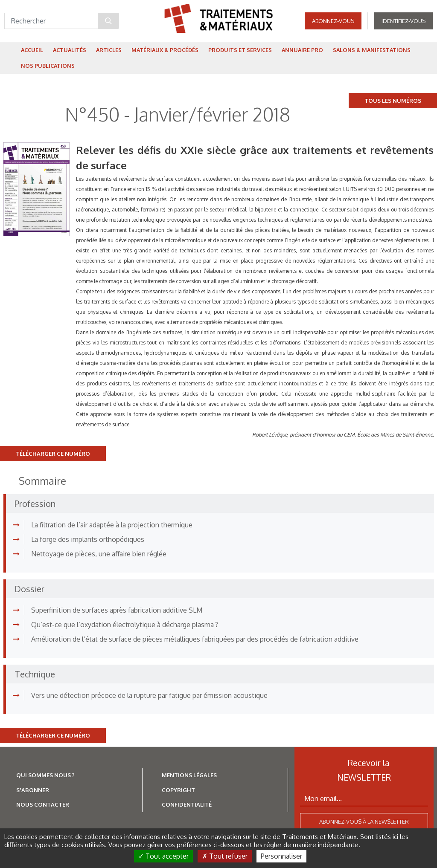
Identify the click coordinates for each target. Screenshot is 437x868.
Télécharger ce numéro (53, 454)
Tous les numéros (393, 101)
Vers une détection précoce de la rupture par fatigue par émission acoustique (149, 695)
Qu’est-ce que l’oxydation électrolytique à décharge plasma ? (125, 625)
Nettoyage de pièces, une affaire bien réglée (99, 554)
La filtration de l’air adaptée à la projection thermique (112, 525)
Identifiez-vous (403, 21)
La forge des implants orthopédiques (88, 539)
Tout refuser (225, 856)
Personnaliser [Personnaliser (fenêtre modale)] (281, 856)
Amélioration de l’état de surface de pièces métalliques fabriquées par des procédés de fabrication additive (195, 639)
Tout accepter (163, 856)
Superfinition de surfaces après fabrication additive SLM (117, 610)
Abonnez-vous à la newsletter (364, 822)
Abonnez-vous (333, 21)
